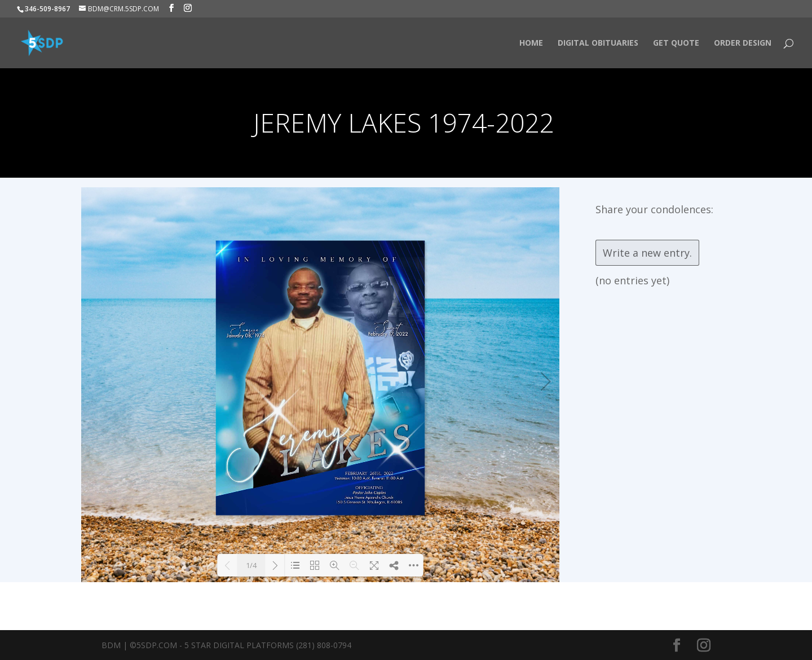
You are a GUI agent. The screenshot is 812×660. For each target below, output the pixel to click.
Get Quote (676, 43)
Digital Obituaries (598, 43)
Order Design (743, 43)
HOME (531, 43)
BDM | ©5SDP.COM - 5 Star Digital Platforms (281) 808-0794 (226, 645)
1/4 (251, 565)
